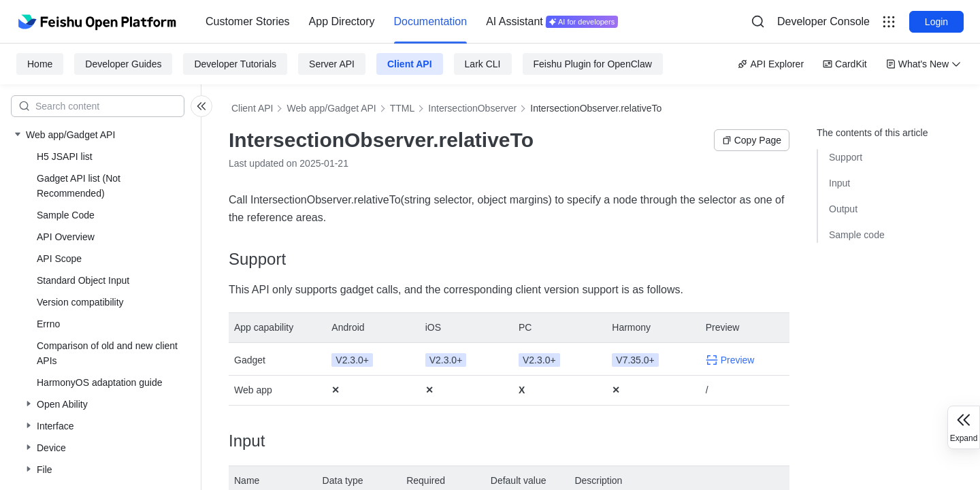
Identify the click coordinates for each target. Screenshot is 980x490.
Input (839, 183)
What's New (924, 64)
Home (40, 64)
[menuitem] (248, 22)
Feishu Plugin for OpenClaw (593, 64)
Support (846, 157)
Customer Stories (248, 21)
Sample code (857, 235)
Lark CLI (483, 64)
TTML (403, 108)
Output (843, 209)
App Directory (342, 21)
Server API (332, 64)
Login (936, 22)
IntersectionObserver (472, 108)
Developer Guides (123, 64)
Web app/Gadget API (331, 108)
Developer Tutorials (235, 64)
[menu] (412, 22)
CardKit (845, 64)
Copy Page (752, 140)
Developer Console (823, 21)
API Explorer (771, 64)
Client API (410, 64)
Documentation (431, 21)
